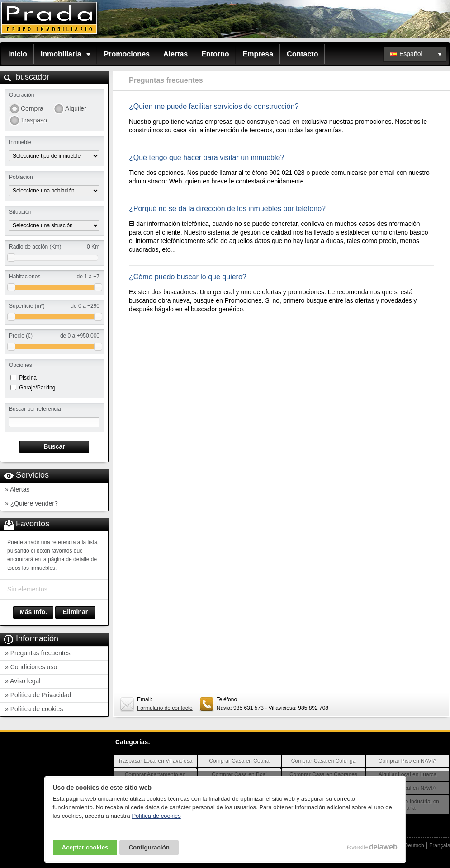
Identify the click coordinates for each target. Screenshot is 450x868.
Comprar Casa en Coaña (239, 761)
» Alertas (17, 489)
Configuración (149, 847)
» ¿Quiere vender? (31, 503)
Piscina (28, 378)
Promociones (127, 54)
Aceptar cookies (85, 847)
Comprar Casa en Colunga (324, 761)
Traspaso (34, 120)
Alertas (175, 54)
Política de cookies (156, 816)
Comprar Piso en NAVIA (408, 761)
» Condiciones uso (31, 667)
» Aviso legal (23, 681)
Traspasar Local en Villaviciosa (155, 761)
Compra (32, 108)
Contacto (302, 54)
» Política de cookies (34, 709)
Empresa (258, 54)
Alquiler (76, 108)
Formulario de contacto (165, 708)
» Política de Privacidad (38, 695)
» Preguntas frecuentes (38, 653)
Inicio (18, 54)
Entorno (215, 54)
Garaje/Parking (37, 388)
